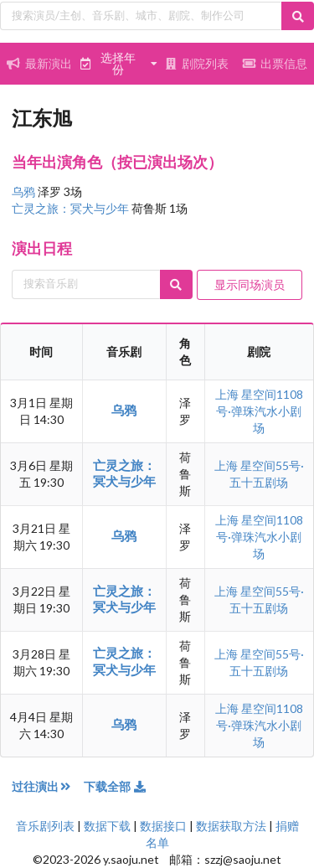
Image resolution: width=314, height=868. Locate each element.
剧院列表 (197, 63)
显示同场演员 (250, 284)
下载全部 (116, 786)
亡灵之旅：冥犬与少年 (72, 208)
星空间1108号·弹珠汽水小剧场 (260, 411)
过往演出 (48, 786)
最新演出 (39, 63)
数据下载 (107, 826)
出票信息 (275, 63)
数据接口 (163, 826)
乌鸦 (25, 191)
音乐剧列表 (45, 826)
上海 (228, 394)
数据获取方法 (231, 826)
